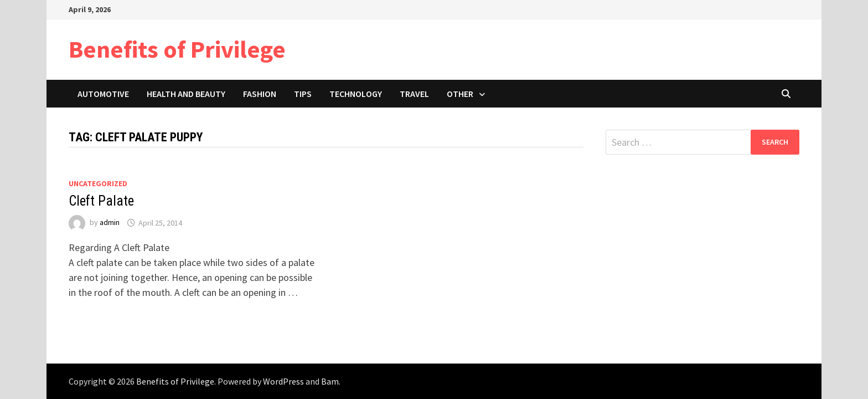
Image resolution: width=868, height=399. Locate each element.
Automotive (103, 94)
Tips (303, 94)
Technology (356, 94)
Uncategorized (98, 183)
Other (460, 94)
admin (110, 223)
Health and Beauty (186, 94)
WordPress (283, 381)
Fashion (260, 94)
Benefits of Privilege (177, 49)
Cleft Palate (101, 201)
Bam (330, 381)
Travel (414, 94)
